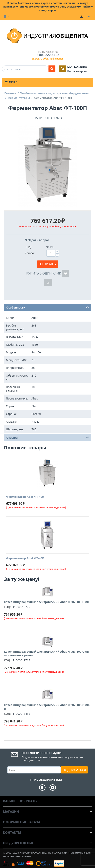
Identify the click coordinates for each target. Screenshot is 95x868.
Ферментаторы (19, 98)
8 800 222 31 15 (48, 55)
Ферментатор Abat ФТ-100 (25, 497)
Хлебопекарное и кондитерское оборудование (54, 93)
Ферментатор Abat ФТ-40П (25, 558)
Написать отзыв (48, 118)
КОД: (28, 247)
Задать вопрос (37, 240)
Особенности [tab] (48, 307)
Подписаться (74, 770)
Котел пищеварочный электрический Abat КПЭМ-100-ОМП (47, 602)
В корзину (48, 264)
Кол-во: (30, 253)
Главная (10, 93)
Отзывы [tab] (48, 437)
